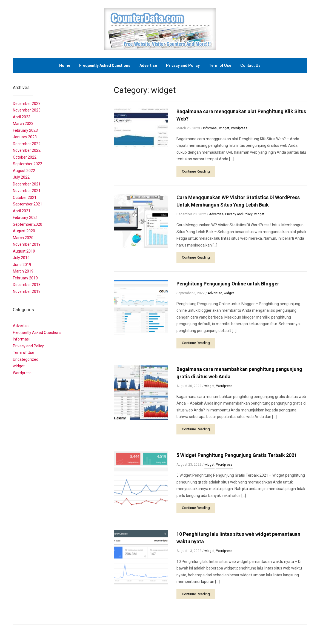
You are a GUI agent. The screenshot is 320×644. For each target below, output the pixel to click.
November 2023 (27, 110)
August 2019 (24, 251)
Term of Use (220, 65)
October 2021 (25, 198)
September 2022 (28, 164)
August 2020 (24, 231)
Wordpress (239, 128)
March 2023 (23, 124)
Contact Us (250, 65)
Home (65, 65)
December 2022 (27, 144)
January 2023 (25, 137)
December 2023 (27, 104)
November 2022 (27, 150)
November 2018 (27, 291)
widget (224, 128)
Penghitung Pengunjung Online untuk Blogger (228, 284)
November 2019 (27, 244)
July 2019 (21, 258)
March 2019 (23, 271)
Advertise (148, 65)
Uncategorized (26, 359)
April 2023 (22, 117)
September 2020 (28, 224)
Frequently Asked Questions (105, 65)
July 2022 (21, 177)
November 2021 (27, 191)
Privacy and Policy (183, 65)
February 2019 (25, 278)
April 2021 (22, 211)
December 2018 (27, 285)
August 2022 (24, 171)
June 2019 (22, 265)
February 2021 (25, 217)
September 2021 (28, 204)
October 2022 (25, 157)
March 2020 (23, 238)
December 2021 (27, 184)
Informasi (210, 128)
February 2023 (25, 130)
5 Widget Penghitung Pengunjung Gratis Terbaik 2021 (237, 455)
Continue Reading (196, 171)
